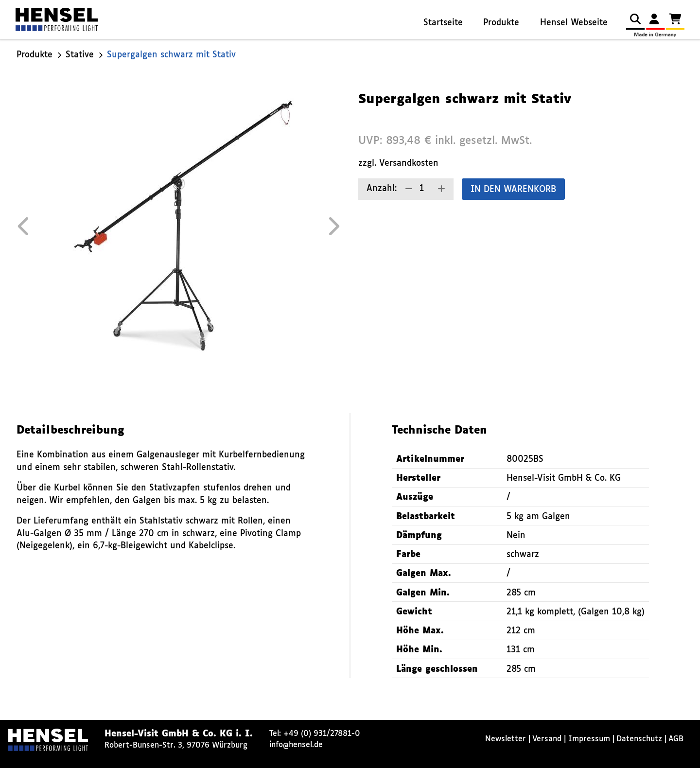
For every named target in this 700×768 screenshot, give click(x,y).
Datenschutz (639, 739)
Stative (80, 55)
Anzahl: (382, 189)
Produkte (501, 23)
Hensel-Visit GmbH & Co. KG (564, 479)
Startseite (443, 23)
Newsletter (506, 739)
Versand (547, 739)
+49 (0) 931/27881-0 (322, 734)
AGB (676, 739)
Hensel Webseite (574, 23)
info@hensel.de (296, 745)
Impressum (589, 739)
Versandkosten (409, 164)
